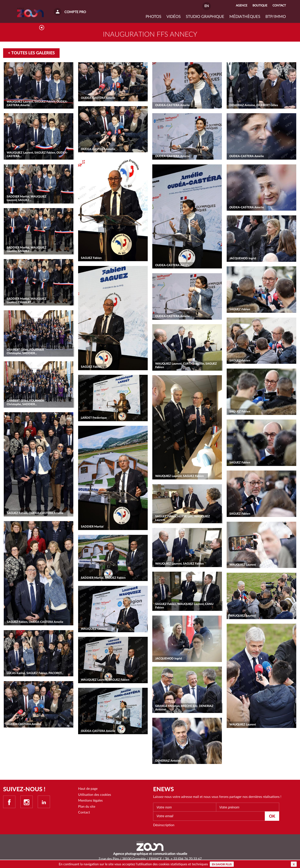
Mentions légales (90, 801)
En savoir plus (222, 864)
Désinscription (164, 825)
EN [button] (207, 6)
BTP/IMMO (276, 17)
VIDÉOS (174, 17)
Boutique (260, 6)
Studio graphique (205, 17)
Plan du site (87, 807)
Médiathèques (245, 17)
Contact (84, 812)
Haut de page (88, 789)
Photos (153, 17)
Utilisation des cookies (95, 795)
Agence (242, 6)
